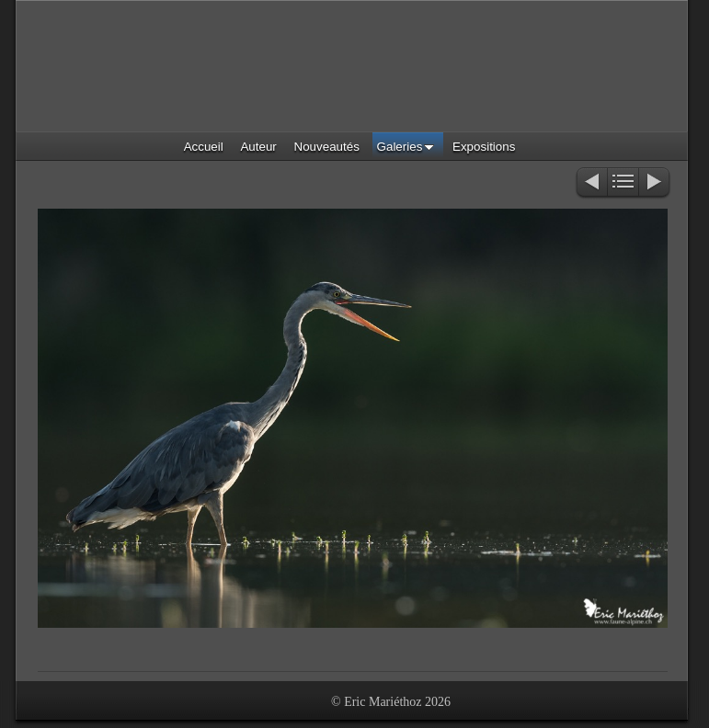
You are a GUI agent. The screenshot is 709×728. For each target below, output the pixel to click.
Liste (623, 183)
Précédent (591, 183)
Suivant (655, 183)
